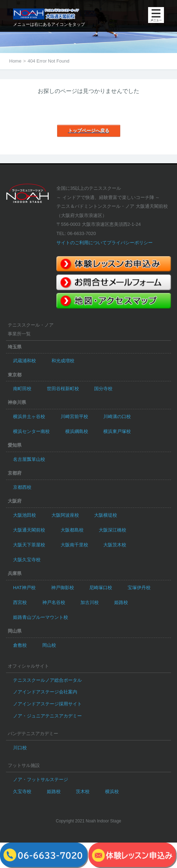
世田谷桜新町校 (63, 389)
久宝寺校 (22, 791)
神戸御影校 (63, 588)
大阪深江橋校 (112, 530)
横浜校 (112, 791)
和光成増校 (63, 361)
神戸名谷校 (54, 602)
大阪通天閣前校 (29, 530)
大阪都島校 (72, 530)
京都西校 (22, 487)
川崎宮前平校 (74, 417)
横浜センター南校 (31, 431)
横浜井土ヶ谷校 (29, 417)
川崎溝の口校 (117, 417)
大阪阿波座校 (65, 515)
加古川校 (90, 602)
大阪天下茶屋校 (29, 545)
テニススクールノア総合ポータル (47, 680)
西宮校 (20, 602)
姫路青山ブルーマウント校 (41, 617)
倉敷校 (20, 645)
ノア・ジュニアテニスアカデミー (47, 716)
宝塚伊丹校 (139, 588)
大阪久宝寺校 (27, 560)
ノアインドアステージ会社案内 (45, 692)
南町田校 (22, 389)
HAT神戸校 (24, 588)
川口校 (20, 748)
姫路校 (121, 602)
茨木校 (83, 791)
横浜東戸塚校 (117, 431)
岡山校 (49, 645)
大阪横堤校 (106, 515)
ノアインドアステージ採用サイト (47, 704)
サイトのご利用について (82, 243)
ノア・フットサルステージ (41, 779)
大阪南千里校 (74, 545)
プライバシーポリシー (130, 243)
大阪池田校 (25, 515)
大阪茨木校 (115, 545)
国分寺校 (103, 389)
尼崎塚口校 (101, 588)
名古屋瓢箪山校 (29, 459)
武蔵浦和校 (25, 361)
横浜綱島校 (77, 431)
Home (15, 61)
